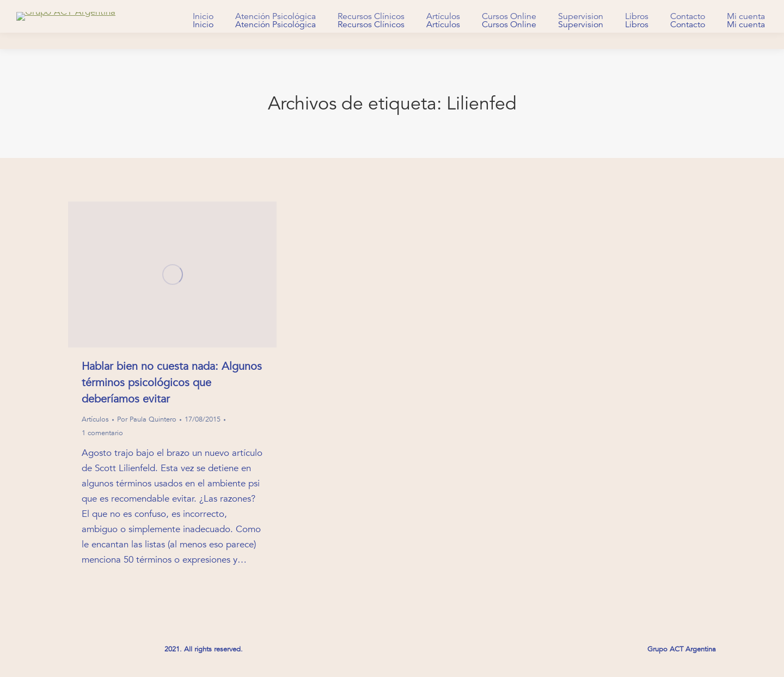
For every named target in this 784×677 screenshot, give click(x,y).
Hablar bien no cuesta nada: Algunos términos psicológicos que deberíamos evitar (172, 383)
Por (147, 419)
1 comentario (102, 433)
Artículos (95, 419)
